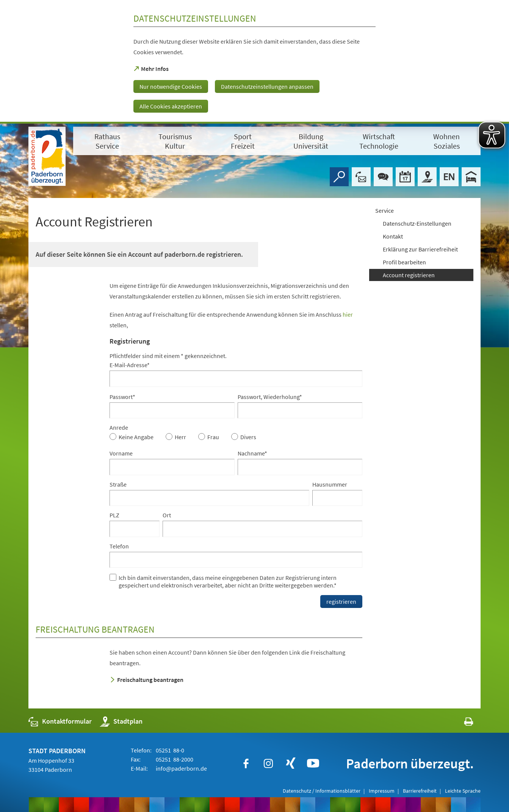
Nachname (252, 453)
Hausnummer (330, 484)
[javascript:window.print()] (462, 723)
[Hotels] (471, 177)
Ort (167, 515)
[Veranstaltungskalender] (405, 177)
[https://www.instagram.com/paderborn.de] (268, 763)
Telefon (119, 546)
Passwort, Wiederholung (270, 397)
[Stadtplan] (427, 177)
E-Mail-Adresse (130, 365)
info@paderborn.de (181, 768)
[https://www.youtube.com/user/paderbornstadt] (313, 763)
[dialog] (254, 62)
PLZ (114, 515)
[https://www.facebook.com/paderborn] (246, 763)
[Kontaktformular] (361, 177)
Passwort (122, 397)
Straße (118, 484)
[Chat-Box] (383, 177)
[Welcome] (449, 177)
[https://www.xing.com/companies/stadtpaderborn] (291, 763)
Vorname (121, 453)
